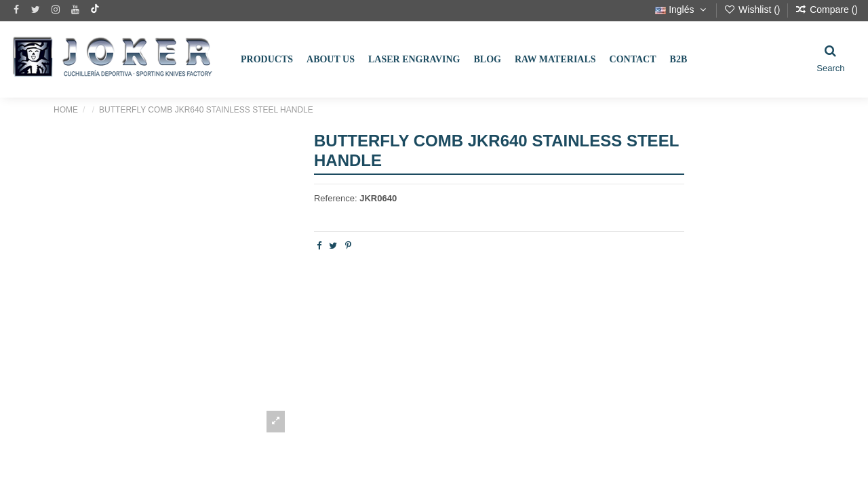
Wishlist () (753, 9)
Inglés (682, 9)
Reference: (336, 198)
